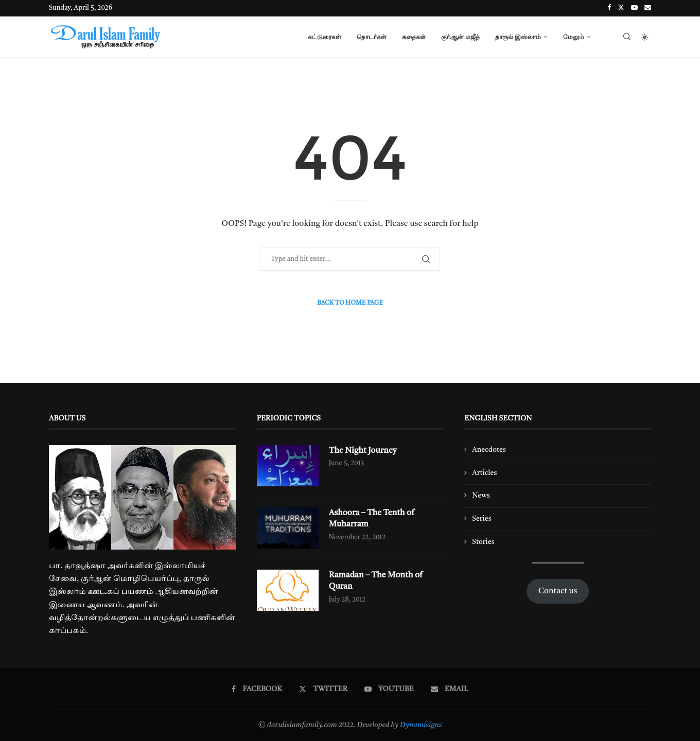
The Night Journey (363, 451)
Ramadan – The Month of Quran (376, 581)
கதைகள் (414, 37)
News (481, 496)
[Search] (627, 37)
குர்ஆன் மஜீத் (460, 37)
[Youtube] (634, 8)
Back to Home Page (350, 303)
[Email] (648, 8)
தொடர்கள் (372, 37)
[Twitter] (621, 8)
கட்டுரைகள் (325, 37)
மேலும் (574, 37)
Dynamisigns (421, 725)
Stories (483, 542)
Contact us (558, 591)
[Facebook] (609, 8)
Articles (484, 473)
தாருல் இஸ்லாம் (518, 37)
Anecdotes (489, 450)
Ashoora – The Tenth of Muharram (372, 519)
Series (482, 519)
